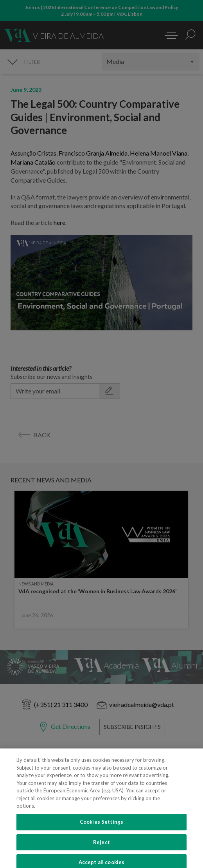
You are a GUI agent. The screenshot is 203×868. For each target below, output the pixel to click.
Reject (101, 850)
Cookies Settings (101, 830)
